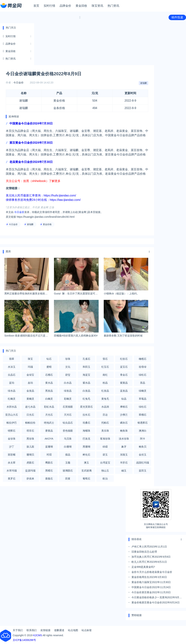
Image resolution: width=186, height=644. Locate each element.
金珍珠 (12, 439)
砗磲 (105, 447)
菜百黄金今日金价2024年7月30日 (31, 143)
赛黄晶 (49, 431)
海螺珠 (86, 431)
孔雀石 (86, 359)
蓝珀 (12, 383)
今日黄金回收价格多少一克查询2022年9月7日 (156, 598)
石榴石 (49, 375)
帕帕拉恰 (30, 423)
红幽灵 (12, 399)
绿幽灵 (143, 391)
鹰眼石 (49, 463)
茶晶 (143, 383)
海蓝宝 (86, 375)
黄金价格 (47, 224)
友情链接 (45, 630)
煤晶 (68, 455)
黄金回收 (81, 6)
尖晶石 (12, 375)
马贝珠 (68, 439)
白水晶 (68, 383)
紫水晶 (86, 383)
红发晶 (105, 391)
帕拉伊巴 (12, 423)
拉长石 (86, 415)
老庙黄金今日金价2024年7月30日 (31, 162)
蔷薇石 (49, 479)
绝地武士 (49, 423)
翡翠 (12, 359)
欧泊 (105, 479)
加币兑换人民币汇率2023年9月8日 (151, 557)
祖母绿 (143, 367)
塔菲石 (30, 431)
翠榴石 (143, 415)
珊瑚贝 (30, 455)
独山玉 (105, 471)
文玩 (68, 367)
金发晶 (30, 391)
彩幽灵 (68, 399)
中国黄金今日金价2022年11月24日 (151, 587)
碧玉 (105, 455)
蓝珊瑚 (49, 447)
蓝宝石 (124, 367)
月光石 (49, 415)
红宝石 (105, 367)
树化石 (86, 455)
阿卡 (143, 439)
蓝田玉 (143, 471)
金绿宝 (30, 375)
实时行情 (49, 6)
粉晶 (105, 383)
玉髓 (68, 463)
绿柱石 (143, 407)
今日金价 (19, 83)
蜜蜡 (49, 367)
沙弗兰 (124, 415)
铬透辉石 (143, 423)
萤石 (105, 359)
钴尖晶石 (68, 423)
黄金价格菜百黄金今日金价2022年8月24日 (156, 602)
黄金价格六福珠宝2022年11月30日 (151, 582)
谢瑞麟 (143, 83)
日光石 (30, 415)
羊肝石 (124, 463)
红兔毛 (86, 399)
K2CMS (38, 635)
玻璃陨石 (68, 471)
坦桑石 (86, 423)
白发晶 (86, 391)
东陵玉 (124, 455)
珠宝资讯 (97, 6)
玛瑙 (30, 367)
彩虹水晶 (49, 407)
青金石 (124, 375)
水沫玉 (12, 367)
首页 (36, 6)
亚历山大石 (12, 415)
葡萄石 (86, 479)
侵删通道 (59, 630)
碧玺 (68, 375)
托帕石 (105, 423)
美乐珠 (105, 431)
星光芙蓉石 (86, 407)
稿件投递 (177, 17)
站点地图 (73, 630)
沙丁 (12, 447)
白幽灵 (49, 399)
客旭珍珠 (105, 439)
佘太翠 (12, 463)
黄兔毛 (105, 399)
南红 (105, 375)
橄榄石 (143, 359)
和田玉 (86, 367)
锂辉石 (12, 431)
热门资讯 (113, 6)
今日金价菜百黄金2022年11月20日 (151, 592)
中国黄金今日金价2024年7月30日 (31, 123)
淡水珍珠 (124, 439)
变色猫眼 (68, 431)
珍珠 (68, 359)
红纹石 (124, 359)
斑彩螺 (12, 455)
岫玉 (124, 471)
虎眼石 (30, 463)
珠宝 (30, 359)
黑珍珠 (30, 439)
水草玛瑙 (12, 471)
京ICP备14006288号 (24, 640)
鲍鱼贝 (143, 447)
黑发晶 (49, 391)
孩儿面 (30, 447)
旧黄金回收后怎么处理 (144, 552)
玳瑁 (49, 455)
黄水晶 (49, 383)
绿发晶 (68, 391)
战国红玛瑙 (143, 463)
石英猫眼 (68, 407)
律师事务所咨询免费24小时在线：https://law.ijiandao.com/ (43, 200)
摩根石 (124, 407)
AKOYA (49, 439)
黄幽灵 (30, 399)
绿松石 (143, 375)
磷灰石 (124, 423)
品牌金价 (65, 6)
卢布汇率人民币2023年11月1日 (149, 547)
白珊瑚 (68, 447)
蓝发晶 (124, 391)
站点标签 (87, 630)
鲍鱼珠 (124, 431)
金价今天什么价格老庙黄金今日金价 (152, 572)
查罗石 (12, 479)
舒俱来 (30, 479)
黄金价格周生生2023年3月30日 (149, 577)
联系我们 (32, 630)
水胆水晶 (12, 407)
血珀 (30, 383)
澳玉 (86, 463)
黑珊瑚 (86, 447)
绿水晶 (12, 391)
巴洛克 (86, 439)
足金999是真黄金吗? (143, 567)
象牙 (124, 447)
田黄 (68, 479)
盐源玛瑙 (30, 471)
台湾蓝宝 (105, 463)
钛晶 (124, 399)
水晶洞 (105, 407)
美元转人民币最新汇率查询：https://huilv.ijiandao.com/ (41, 195)
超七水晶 (30, 407)
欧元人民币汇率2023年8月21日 (149, 562)
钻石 (49, 359)
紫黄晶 (124, 383)
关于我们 (18, 630)
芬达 (105, 415)
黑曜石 (49, 471)
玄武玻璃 (86, 471)
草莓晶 (143, 399)
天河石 (68, 415)
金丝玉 (143, 455)
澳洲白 (143, 431)
